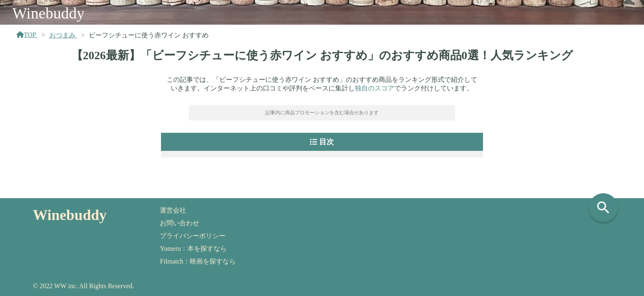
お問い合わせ (179, 223)
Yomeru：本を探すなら (193, 249)
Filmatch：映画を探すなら (198, 261)
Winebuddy (48, 13)
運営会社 (173, 210)
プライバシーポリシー (193, 236)
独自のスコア (375, 88)
